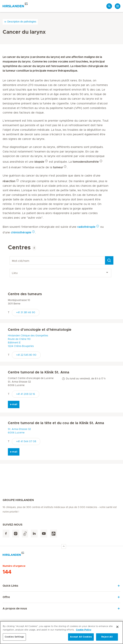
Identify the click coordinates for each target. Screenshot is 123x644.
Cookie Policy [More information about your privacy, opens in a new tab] (84, 630)
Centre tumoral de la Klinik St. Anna (39, 372)
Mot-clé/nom (10, 256)
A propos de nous (15, 609)
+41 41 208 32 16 (26, 394)
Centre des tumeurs (25, 294)
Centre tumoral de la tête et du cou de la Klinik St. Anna (56, 423)
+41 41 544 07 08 (26, 441)
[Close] (117, 627)
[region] (61, 633)
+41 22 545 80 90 (26, 355)
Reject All (107, 637)
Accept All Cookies (81, 637)
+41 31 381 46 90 (26, 313)
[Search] (109, 260)
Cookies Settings (14, 637)
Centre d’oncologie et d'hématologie (40, 330)
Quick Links (10, 586)
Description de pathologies (20, 22)
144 (7, 572)
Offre (6, 597)
